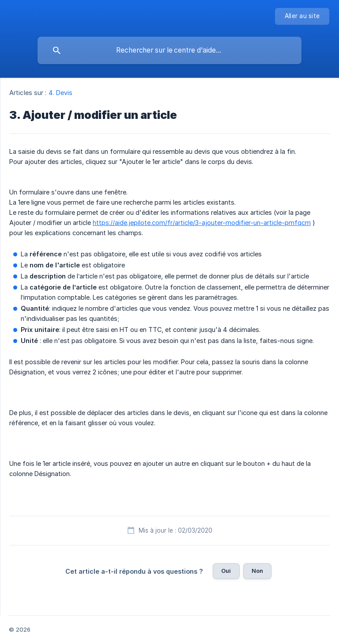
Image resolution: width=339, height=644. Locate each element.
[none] (302, 16)
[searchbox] (169, 50)
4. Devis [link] (61, 93)
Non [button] (257, 571)
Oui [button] (226, 571)
